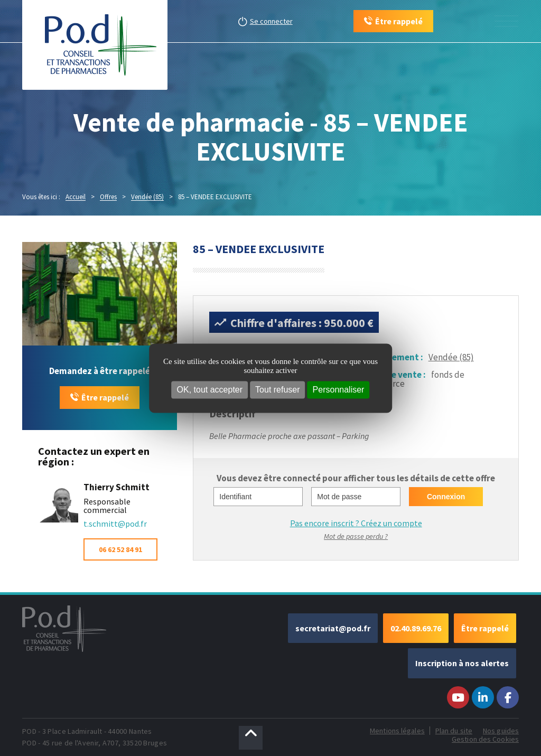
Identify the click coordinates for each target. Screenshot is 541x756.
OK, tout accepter (210, 390)
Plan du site (454, 731)
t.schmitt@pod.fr (115, 524)
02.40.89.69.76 (416, 628)
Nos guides (501, 731)
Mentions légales (397, 731)
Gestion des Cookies (485, 739)
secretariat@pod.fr (333, 628)
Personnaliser (339, 390)
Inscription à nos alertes (462, 663)
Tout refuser (277, 390)
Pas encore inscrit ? (356, 523)
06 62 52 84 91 (120, 549)
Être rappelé (105, 397)
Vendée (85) (451, 357)
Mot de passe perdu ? (356, 536)
